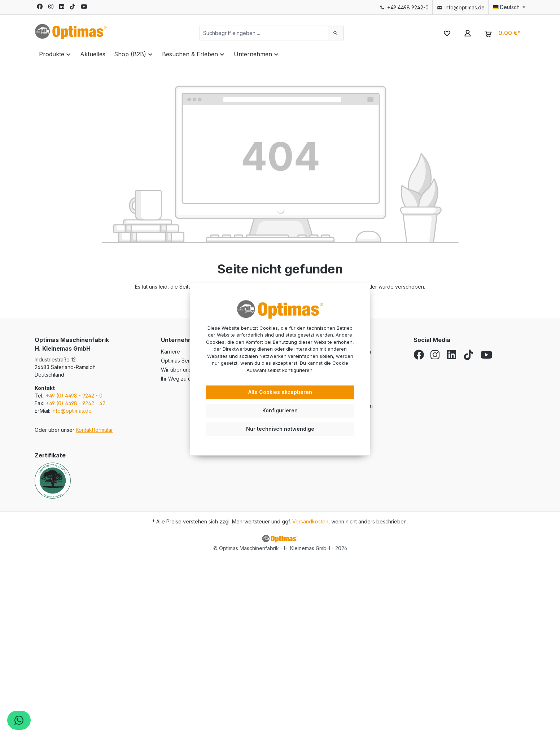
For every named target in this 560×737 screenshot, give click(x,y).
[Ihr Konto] (467, 33)
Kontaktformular (94, 430)
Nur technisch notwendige (280, 429)
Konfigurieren (280, 410)
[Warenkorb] (502, 33)
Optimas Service (180, 361)
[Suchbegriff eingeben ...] (264, 33)
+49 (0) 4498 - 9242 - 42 (76, 403)
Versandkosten (310, 521)
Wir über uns (176, 370)
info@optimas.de (460, 7)
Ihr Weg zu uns (179, 379)
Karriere (170, 352)
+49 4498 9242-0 (404, 7)
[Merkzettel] (447, 33)
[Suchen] (336, 33)
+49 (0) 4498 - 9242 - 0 (74, 396)
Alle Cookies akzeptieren (280, 392)
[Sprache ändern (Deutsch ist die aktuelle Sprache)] (507, 7)
